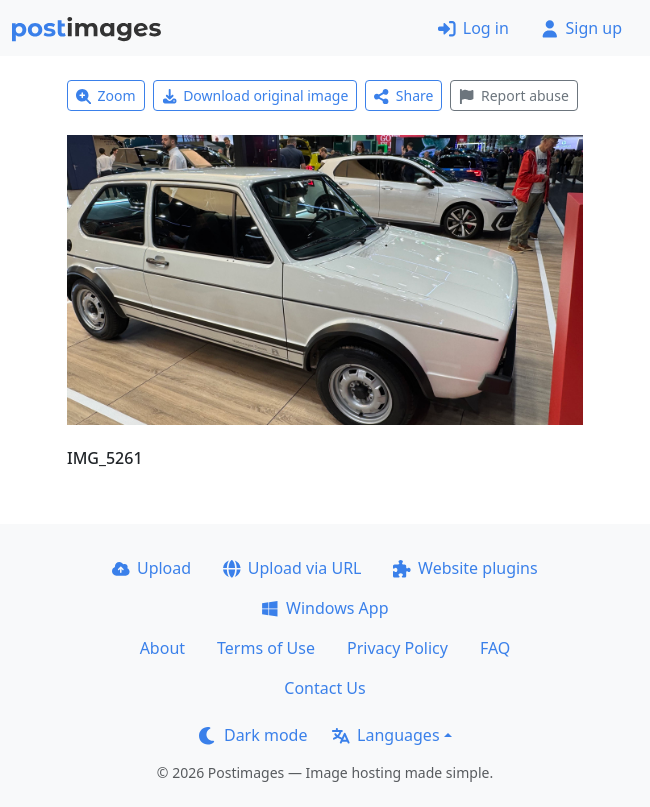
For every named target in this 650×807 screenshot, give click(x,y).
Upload (151, 568)
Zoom (106, 95)
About (162, 648)
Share (403, 95)
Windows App (324, 608)
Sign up (581, 28)
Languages (385, 735)
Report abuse (513, 95)
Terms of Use (266, 648)
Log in (473, 28)
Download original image (255, 95)
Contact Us (324, 688)
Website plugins (465, 568)
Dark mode (253, 735)
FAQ (495, 648)
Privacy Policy (397, 648)
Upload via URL (292, 568)
